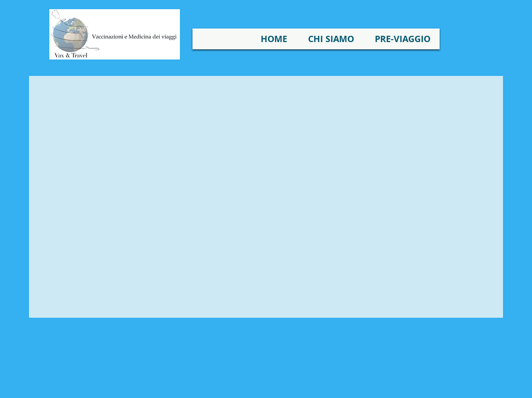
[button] (331, 39)
